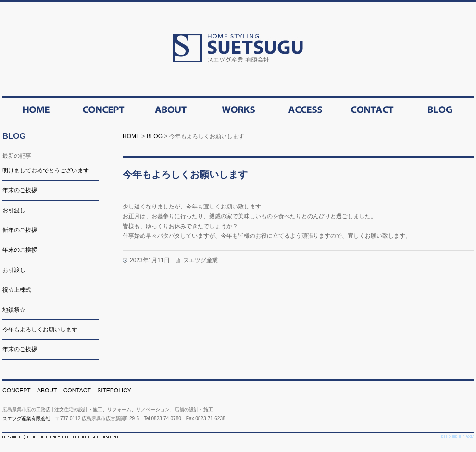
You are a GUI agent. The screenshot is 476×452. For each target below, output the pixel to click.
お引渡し (14, 210)
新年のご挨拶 (20, 230)
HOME (131, 136)
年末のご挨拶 (20, 190)
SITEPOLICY (114, 391)
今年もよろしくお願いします (40, 330)
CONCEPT (17, 391)
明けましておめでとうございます (46, 171)
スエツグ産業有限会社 (26, 419)
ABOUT (47, 391)
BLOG (155, 136)
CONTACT (77, 391)
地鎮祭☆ (14, 310)
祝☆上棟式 (17, 290)
